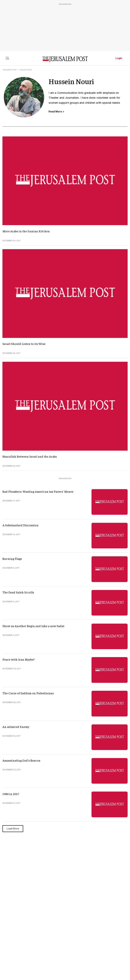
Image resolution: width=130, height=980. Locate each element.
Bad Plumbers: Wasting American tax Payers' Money (38, 491)
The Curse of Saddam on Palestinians (28, 693)
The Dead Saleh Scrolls (18, 592)
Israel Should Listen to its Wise (24, 344)
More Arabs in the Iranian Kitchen (26, 231)
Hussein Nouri (26, 70)
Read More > (56, 112)
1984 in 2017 (11, 794)
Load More (13, 829)
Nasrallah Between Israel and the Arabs (30, 456)
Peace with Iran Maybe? (19, 659)
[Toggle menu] (7, 58)
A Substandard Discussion (20, 525)
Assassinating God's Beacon (21, 760)
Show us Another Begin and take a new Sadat (33, 626)
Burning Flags (12, 559)
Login (119, 58)
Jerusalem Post (9, 70)
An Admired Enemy (16, 727)
